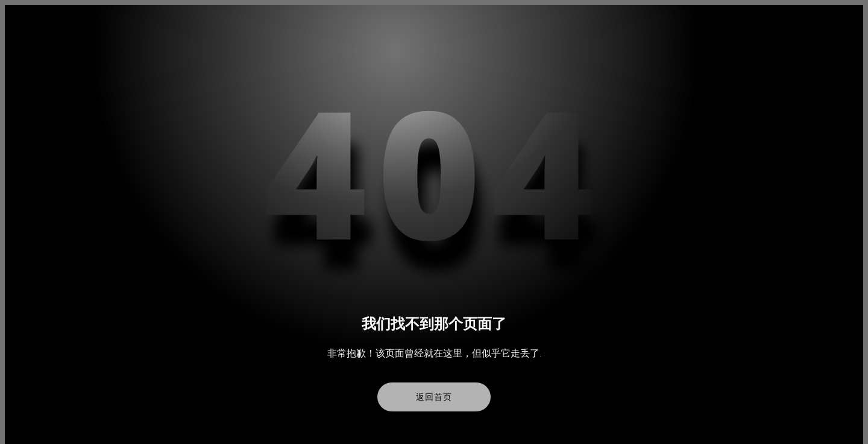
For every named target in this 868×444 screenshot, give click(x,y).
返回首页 (434, 397)
